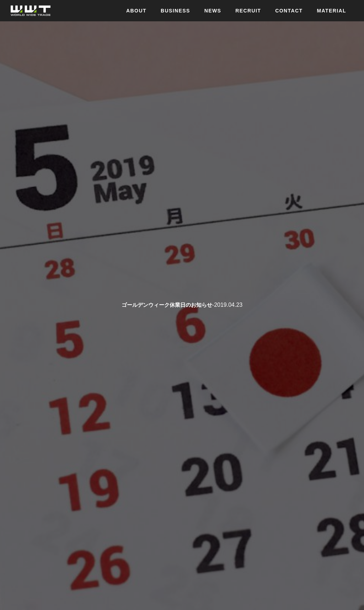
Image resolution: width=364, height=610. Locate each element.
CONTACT (289, 11)
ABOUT (136, 11)
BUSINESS (175, 11)
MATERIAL (332, 11)
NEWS (213, 11)
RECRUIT (248, 11)
